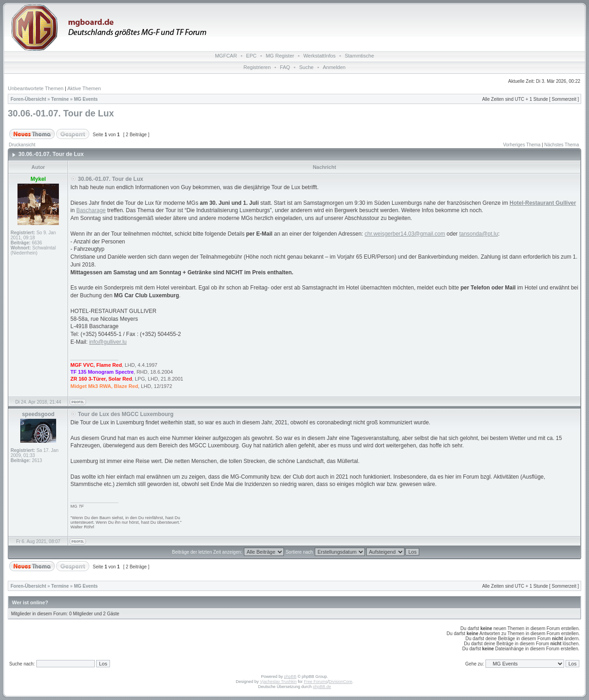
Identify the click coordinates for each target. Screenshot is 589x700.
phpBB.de (322, 687)
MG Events (86, 99)
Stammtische (359, 56)
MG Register (280, 56)
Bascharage (91, 210)
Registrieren (257, 67)
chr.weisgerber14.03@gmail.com (405, 234)
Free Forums (316, 682)
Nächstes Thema (562, 145)
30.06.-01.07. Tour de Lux (61, 113)
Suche (306, 67)
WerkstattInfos (319, 56)
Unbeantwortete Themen (36, 88)
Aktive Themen (84, 88)
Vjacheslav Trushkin (278, 682)
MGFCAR (226, 56)
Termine (60, 99)
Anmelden (334, 67)
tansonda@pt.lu (479, 234)
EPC (251, 56)
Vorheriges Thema (522, 145)
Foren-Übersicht (28, 99)
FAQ (285, 67)
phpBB (290, 677)
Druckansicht (22, 145)
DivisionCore (340, 682)
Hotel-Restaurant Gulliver (543, 203)
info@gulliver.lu (108, 342)
